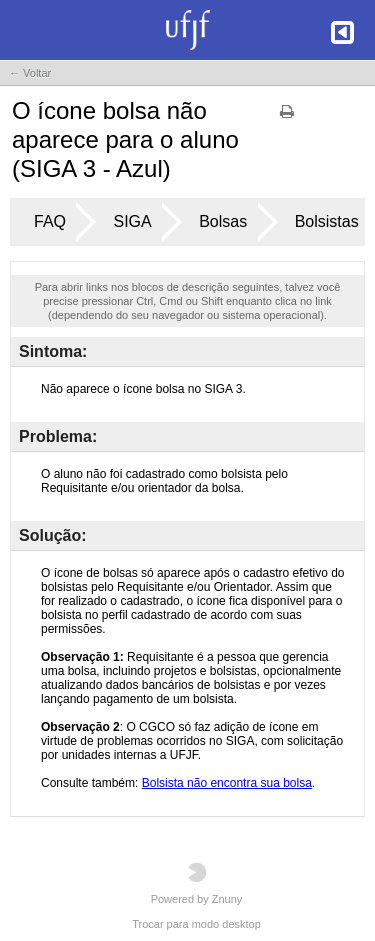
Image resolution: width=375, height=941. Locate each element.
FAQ (50, 221)
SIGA (132, 221)
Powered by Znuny (197, 883)
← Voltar (30, 73)
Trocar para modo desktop (196, 924)
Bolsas (223, 221)
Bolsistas (327, 221)
